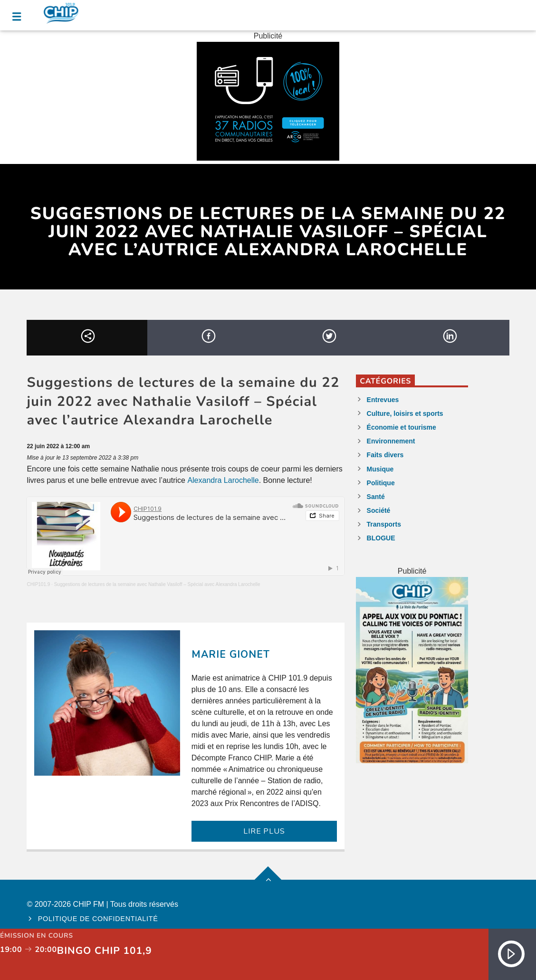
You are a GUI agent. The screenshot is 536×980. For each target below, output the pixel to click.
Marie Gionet (231, 654)
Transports (384, 524)
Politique (381, 483)
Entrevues (383, 400)
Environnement (391, 441)
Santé (376, 497)
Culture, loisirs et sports (405, 413)
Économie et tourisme (402, 427)
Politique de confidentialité (98, 919)
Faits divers (385, 455)
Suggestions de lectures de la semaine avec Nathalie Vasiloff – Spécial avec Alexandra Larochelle (157, 584)
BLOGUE (381, 538)
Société (379, 510)
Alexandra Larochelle (223, 480)
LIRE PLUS (264, 831)
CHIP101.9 (38, 584)
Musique (380, 469)
